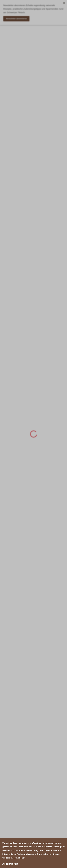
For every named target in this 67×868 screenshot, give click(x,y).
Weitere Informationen (14, 858)
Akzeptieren (10, 864)
